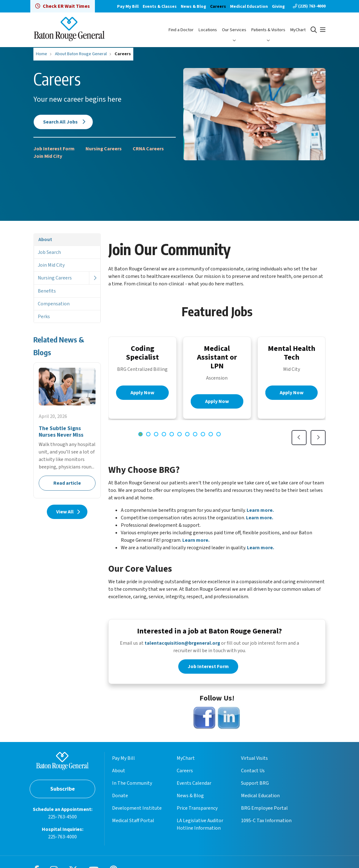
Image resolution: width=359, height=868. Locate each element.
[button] (323, 30)
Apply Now (142, 393)
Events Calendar (194, 784)
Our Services (234, 30)
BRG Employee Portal (264, 809)
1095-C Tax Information (266, 822)
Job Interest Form (54, 149)
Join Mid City (48, 156)
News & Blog (193, 7)
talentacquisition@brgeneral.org (182, 644)
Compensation (54, 304)
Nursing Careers (104, 149)
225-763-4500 (62, 818)
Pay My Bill (128, 7)
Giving (278, 7)
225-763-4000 (62, 838)
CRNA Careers (148, 149)
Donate (120, 797)
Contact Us (253, 772)
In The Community (132, 784)
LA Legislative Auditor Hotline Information (200, 826)
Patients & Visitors (268, 30)
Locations (208, 30)
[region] (217, 391)
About (45, 240)
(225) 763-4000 (309, 6)
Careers (218, 7)
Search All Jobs (63, 122)
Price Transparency (197, 809)
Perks (44, 317)
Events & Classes (160, 7)
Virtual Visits (254, 759)
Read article (67, 430)
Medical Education (249, 7)
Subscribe (63, 790)
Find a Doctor (181, 30)
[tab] (140, 434)
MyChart (298, 30)
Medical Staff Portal (133, 822)
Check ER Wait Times (63, 6)
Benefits (47, 291)
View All (67, 512)
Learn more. (260, 510)
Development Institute (137, 809)
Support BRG (255, 784)
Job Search (49, 252)
